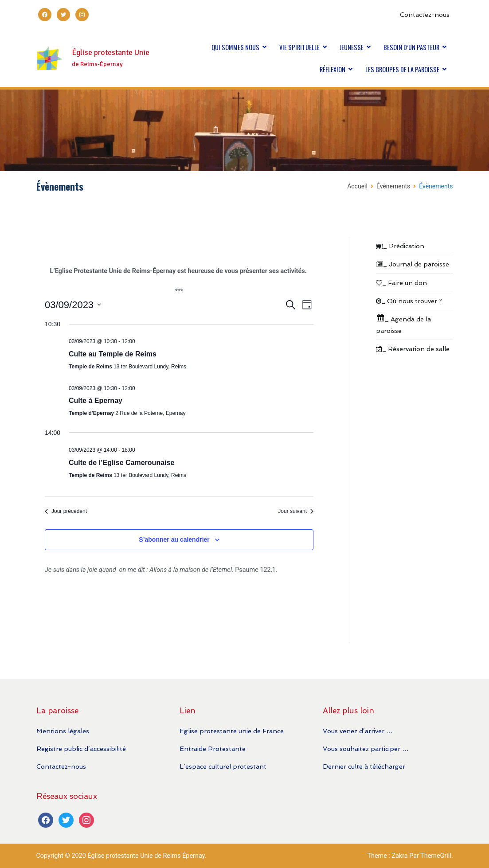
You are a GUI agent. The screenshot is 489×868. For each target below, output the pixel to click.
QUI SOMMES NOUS (235, 47)
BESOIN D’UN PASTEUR (411, 47)
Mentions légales (63, 731)
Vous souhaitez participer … (366, 749)
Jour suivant (296, 511)
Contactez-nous (425, 14)
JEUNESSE (352, 47)
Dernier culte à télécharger (364, 766)
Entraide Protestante (213, 749)
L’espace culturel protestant (223, 766)
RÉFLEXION (333, 69)
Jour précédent (66, 511)
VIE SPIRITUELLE (299, 47)
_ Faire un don (401, 283)
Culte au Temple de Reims (113, 354)
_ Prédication (400, 246)
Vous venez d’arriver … (358, 731)
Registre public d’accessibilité (81, 749)
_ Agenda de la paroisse (403, 324)
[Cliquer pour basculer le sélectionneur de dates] (73, 305)
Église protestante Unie (111, 53)
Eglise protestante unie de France (232, 731)
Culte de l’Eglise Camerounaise (121, 463)
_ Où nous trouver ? (409, 301)
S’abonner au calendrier (174, 540)
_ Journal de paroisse (413, 264)
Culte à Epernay (96, 401)
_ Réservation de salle (413, 349)
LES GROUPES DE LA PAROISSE (402, 69)
